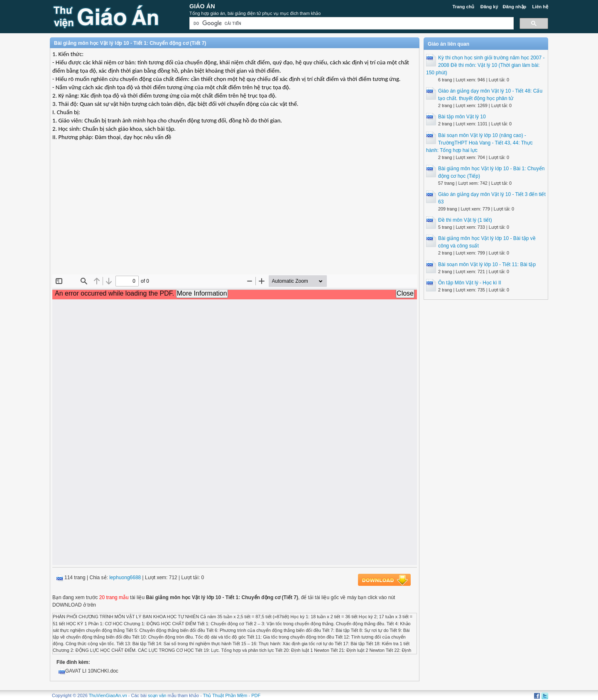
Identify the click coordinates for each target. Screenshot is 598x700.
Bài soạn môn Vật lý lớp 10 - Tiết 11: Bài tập (487, 264)
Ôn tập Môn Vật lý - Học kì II (470, 283)
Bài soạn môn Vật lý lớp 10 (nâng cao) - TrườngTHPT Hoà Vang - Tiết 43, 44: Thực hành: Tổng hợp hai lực (479, 143)
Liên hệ (540, 7)
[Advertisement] (235, 214)
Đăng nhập (515, 7)
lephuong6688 (125, 578)
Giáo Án (202, 6)
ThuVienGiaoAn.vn (108, 695)
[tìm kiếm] (351, 23)
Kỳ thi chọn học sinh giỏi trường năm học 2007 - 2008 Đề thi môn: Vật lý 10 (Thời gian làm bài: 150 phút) (485, 65)
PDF (256, 695)
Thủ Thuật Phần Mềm (225, 695)
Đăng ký (489, 7)
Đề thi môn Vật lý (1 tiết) (465, 220)
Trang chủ (464, 7)
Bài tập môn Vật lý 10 (462, 117)
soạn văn (157, 695)
